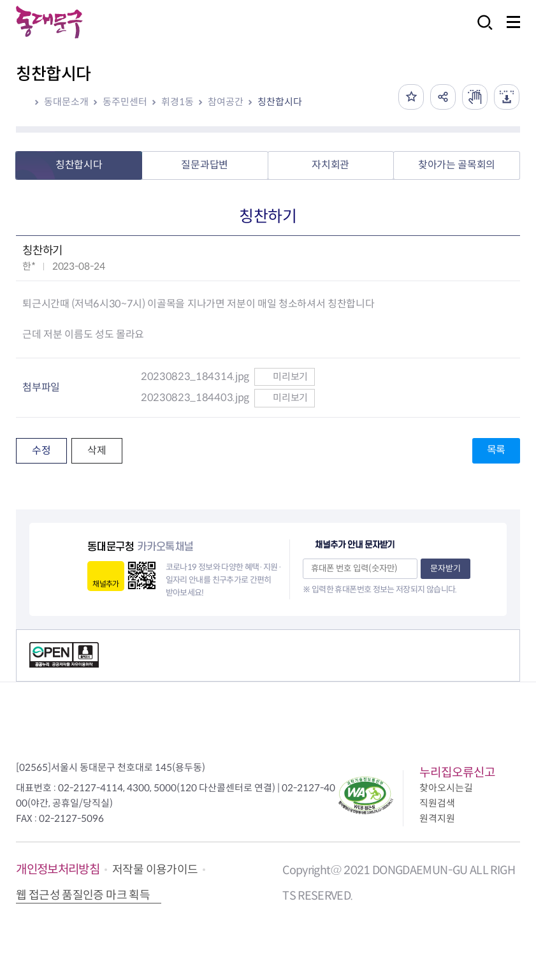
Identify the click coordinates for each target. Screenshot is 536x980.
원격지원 (437, 818)
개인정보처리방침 (58, 869)
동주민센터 (125, 102)
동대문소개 (66, 102)
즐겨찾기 (411, 97)
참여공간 (226, 102)
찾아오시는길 (446, 788)
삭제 (97, 450)
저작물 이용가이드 (155, 870)
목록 (496, 450)
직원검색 (437, 803)
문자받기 (445, 568)
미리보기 (285, 377)
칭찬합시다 (280, 102)
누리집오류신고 (457, 772)
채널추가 (105, 584)
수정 (41, 450)
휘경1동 (177, 102)
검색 (481, 31)
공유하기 (443, 97)
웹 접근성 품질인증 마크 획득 (83, 895)
